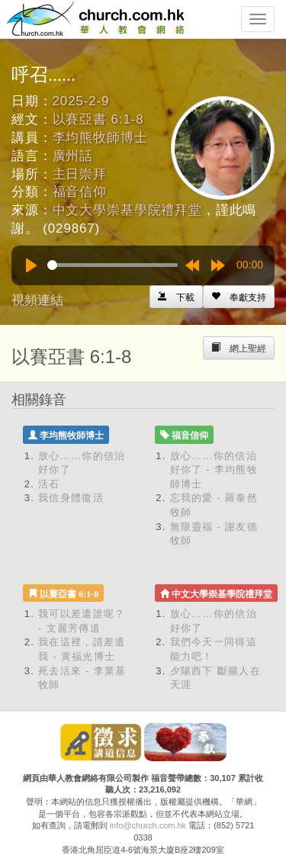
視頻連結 (37, 300)
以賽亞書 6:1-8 (98, 119)
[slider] (112, 265)
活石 (49, 484)
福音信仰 (80, 192)
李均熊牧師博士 (100, 138)
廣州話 (73, 156)
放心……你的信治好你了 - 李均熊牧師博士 (214, 470)
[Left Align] (239, 297)
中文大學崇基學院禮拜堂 (127, 210)
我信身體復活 (71, 498)
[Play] (31, 265)
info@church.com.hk (148, 825)
